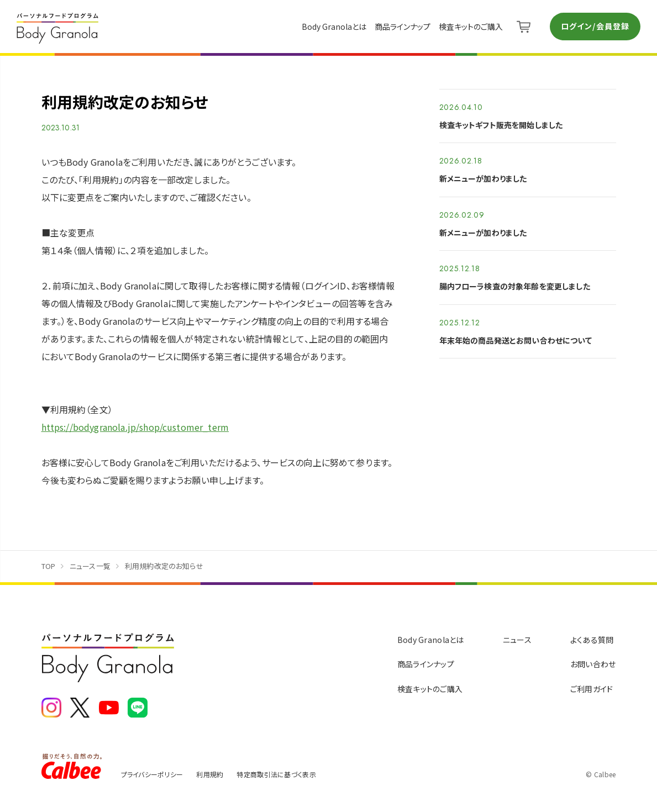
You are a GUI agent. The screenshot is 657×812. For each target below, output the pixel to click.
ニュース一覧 (90, 566)
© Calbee (601, 774)
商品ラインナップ (403, 27)
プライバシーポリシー (152, 774)
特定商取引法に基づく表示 (276, 774)
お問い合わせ (593, 664)
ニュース (517, 640)
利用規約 (210, 774)
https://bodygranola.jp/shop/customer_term (135, 427)
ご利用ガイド (592, 689)
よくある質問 (592, 640)
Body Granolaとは (334, 27)
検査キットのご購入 (471, 27)
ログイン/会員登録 (595, 26)
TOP (48, 566)
